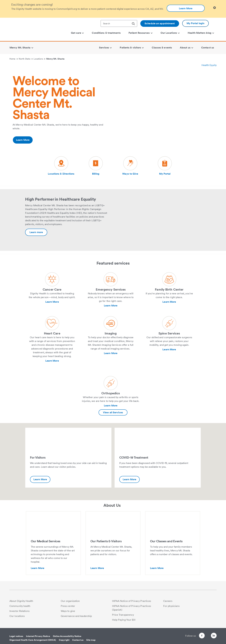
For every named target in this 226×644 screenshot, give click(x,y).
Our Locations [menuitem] (170, 33)
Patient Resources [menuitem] (140, 33)
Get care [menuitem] (77, 33)
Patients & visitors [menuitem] (132, 48)
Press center (68, 606)
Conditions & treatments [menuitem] (106, 33)
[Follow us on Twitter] (205, 634)
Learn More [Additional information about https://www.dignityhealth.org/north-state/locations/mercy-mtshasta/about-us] (23, 140)
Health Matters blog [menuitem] (201, 33)
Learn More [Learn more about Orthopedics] (111, 406)
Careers (168, 601)
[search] (135, 24)
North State (26, 59)
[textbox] (119, 23)
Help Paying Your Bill (124, 620)
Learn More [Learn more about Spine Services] (169, 349)
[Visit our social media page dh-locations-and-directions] (61, 166)
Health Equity (209, 65)
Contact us (78, 640)
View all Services (113, 412)
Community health (20, 606)
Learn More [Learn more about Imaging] (111, 353)
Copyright (64, 640)
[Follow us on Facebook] (196, 636)
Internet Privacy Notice (38, 636)
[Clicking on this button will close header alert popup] (215, 8)
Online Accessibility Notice (67, 636)
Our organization (70, 601)
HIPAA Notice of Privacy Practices (132, 601)
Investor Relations (19, 611)
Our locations (17, 616)
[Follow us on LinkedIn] (214, 636)
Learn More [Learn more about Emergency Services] (111, 306)
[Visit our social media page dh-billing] (96, 166)
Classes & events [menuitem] (162, 48)
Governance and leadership (76, 616)
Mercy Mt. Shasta (55, 59)
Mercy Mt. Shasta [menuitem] (21, 48)
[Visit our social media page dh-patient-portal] (165, 166)
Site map (91, 640)
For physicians (171, 606)
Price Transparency (123, 615)
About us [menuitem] (187, 48)
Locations (39, 59)
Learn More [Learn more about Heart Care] (52, 361)
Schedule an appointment (160, 23)
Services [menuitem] (105, 48)
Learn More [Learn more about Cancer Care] (52, 302)
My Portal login (196, 23)
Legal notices (16, 636)
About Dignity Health (21, 601)
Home (13, 59)
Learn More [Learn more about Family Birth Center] (169, 302)
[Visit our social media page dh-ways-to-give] (130, 166)
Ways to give (68, 611)
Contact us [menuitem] (208, 48)
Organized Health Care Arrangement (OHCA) (33, 640)
